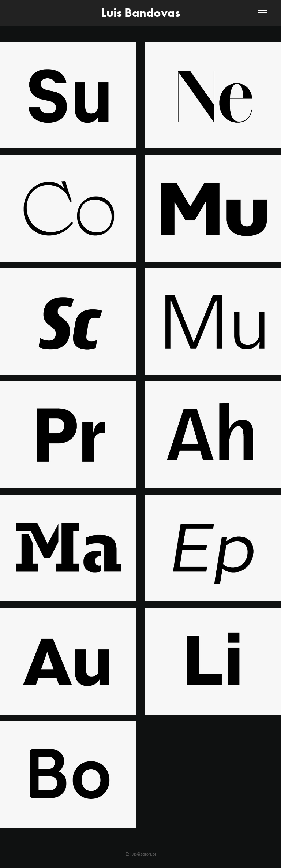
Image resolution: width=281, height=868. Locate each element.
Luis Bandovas (140, 13)
